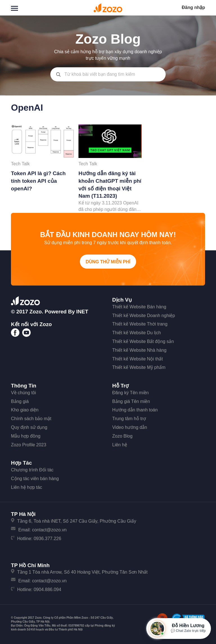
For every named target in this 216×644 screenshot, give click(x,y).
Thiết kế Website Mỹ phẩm (139, 367)
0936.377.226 (48, 539)
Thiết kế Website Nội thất (138, 359)
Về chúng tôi (23, 393)
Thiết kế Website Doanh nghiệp (144, 316)
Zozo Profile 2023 (29, 445)
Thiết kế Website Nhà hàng (139, 350)
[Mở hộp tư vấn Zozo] (179, 629)
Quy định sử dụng (29, 427)
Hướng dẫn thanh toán (135, 410)
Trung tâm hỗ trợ (129, 419)
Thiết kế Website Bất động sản (143, 341)
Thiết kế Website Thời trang (140, 324)
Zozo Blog (122, 436)
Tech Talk (20, 164)
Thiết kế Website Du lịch (137, 333)
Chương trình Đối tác (32, 470)
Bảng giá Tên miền (131, 401)
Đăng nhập (193, 7)
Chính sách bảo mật (31, 419)
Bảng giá (20, 401)
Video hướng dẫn (130, 427)
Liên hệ (120, 445)
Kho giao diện (25, 410)
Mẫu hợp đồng (26, 436)
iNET (82, 312)
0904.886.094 (48, 590)
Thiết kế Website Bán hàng (139, 307)
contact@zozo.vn (49, 530)
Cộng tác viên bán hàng (35, 479)
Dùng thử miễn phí (108, 262)
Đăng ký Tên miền (130, 393)
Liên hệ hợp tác (27, 487)
